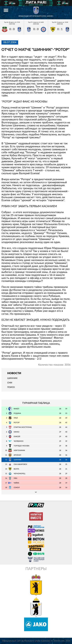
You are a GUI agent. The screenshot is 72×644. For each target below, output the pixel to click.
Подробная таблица (36, 492)
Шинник (12, 378)
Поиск (11, 387)
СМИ (10, 383)
